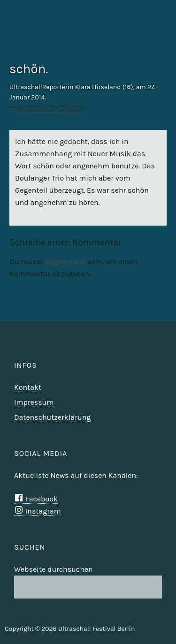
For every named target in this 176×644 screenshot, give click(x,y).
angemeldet (65, 261)
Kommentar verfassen (51, 108)
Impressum (34, 402)
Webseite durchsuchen (54, 569)
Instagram (38, 511)
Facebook (36, 499)
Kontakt (28, 387)
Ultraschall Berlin (144, 40)
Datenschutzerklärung (52, 417)
